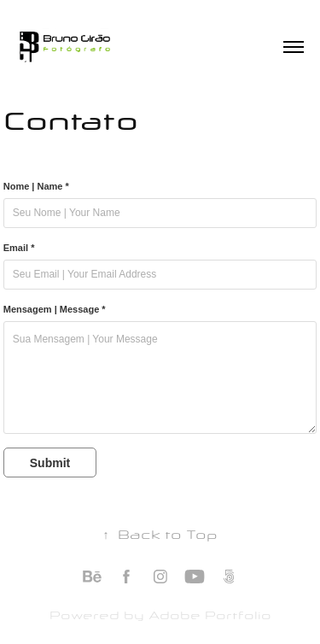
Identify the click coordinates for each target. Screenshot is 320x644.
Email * (19, 248)
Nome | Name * (36, 186)
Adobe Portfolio (210, 614)
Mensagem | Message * (55, 309)
